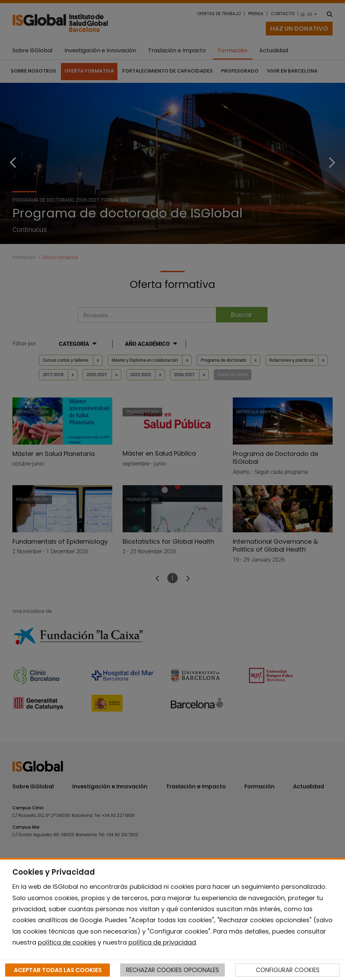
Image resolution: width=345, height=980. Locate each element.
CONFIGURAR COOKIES (288, 970)
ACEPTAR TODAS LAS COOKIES (58, 970)
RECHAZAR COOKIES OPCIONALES (172, 970)
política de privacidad (162, 942)
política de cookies (67, 942)
